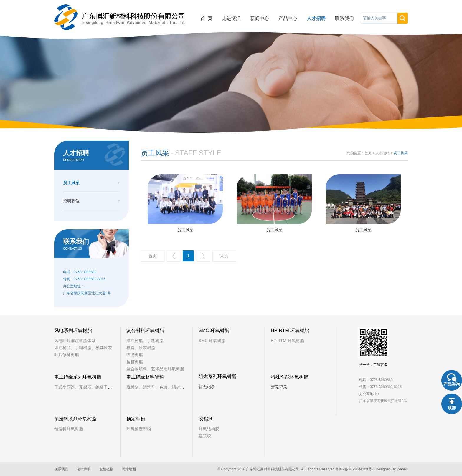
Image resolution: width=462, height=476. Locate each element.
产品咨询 (452, 384)
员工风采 (71, 183)
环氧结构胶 (209, 429)
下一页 (203, 256)
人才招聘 (316, 18)
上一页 (174, 256)
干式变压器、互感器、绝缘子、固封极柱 (91, 387)
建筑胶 (205, 436)
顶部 (452, 408)
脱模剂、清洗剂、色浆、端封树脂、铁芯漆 (166, 387)
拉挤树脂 (135, 362)
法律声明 (84, 469)
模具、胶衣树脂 (141, 348)
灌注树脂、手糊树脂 (145, 341)
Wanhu (402, 469)
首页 (368, 153)
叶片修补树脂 (67, 355)
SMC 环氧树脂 (212, 341)
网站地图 (129, 469)
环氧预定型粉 (139, 429)
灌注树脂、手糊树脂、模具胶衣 (83, 348)
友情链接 (106, 469)
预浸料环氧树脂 (69, 429)
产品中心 (288, 18)
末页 (224, 256)
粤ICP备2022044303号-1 (355, 469)
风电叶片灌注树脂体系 (75, 341)
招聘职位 (71, 201)
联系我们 (344, 18)
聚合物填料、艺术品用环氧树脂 (155, 369)
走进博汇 (231, 18)
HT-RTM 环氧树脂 (287, 341)
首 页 (206, 18)
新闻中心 (260, 18)
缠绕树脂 (135, 355)
